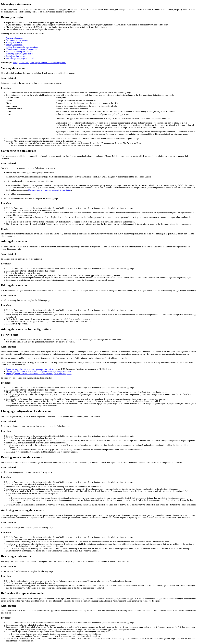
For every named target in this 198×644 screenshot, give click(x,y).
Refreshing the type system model (20, 58)
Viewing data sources (15, 38)
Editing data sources (14, 45)
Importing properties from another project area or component (39, 374)
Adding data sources (14, 42)
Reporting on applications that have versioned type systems (30, 369)
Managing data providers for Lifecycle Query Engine (50, 190)
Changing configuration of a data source (22, 49)
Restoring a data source (16, 56)
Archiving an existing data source (20, 54)
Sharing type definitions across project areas (38, 371)
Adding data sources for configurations (22, 47)
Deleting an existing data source (19, 51)
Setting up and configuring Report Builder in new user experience (39, 63)
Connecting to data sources (17, 40)
